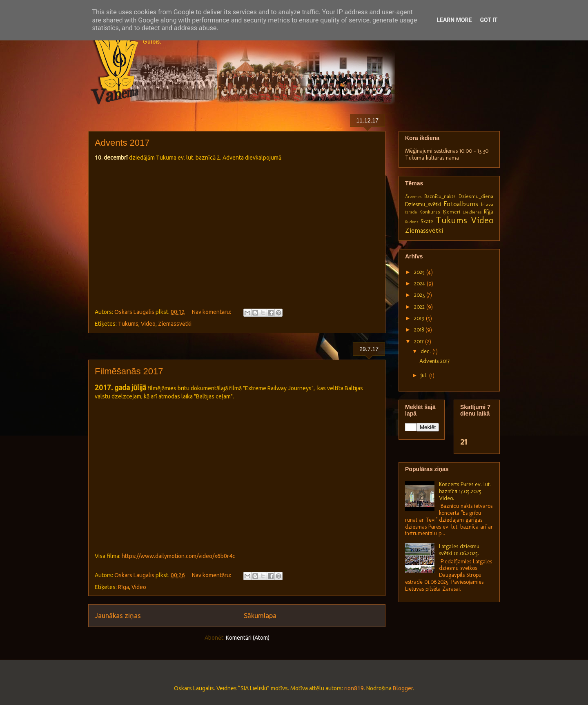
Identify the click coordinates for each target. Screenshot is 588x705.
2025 (420, 272)
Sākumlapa (260, 615)
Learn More (454, 20)
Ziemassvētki (175, 324)
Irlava (487, 204)
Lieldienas (472, 212)
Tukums (128, 324)
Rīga (124, 587)
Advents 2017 (122, 143)
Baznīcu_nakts (440, 196)
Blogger (403, 688)
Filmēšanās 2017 (129, 371)
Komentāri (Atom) (248, 638)
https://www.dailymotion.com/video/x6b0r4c (178, 556)
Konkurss (430, 212)
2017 (420, 341)
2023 (420, 295)
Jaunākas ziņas (118, 615)
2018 (420, 330)
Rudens (412, 222)
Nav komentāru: (212, 312)
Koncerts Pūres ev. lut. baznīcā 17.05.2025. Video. (465, 491)
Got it (489, 20)
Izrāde (411, 212)
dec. (427, 351)
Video (148, 324)
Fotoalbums (461, 204)
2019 (420, 318)
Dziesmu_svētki (423, 204)
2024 (420, 284)
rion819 (354, 688)
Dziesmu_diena (476, 196)
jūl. (425, 375)
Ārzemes (413, 196)
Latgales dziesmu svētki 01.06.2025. (459, 550)
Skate (427, 221)
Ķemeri (451, 212)
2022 (420, 307)
